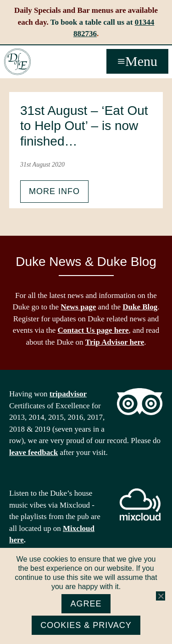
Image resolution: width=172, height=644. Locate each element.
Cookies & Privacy (86, 625)
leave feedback (33, 452)
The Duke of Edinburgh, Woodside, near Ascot (17, 62)
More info (54, 191)
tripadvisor (68, 394)
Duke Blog (140, 307)
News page (78, 307)
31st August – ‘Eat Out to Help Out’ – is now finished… (84, 126)
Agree (86, 604)
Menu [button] (141, 61)
